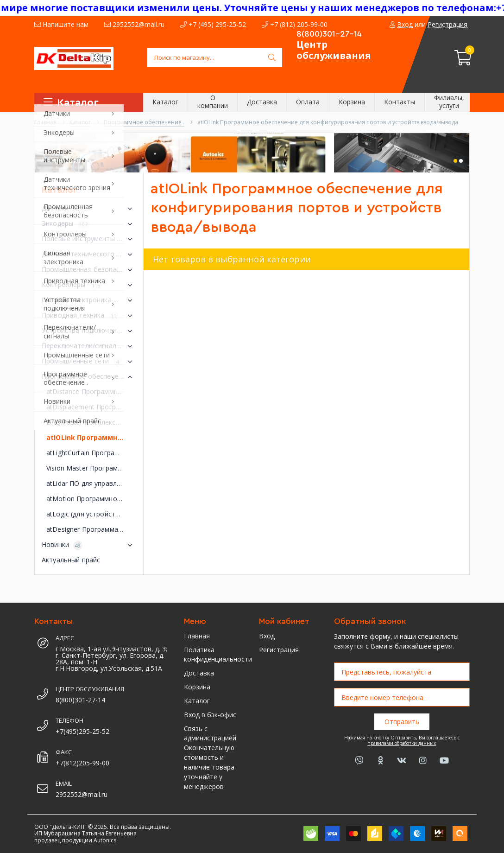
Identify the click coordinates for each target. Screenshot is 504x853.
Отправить (402, 722)
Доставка (199, 673)
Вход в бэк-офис (210, 715)
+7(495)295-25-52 (82, 731)
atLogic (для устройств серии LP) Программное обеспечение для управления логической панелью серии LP (91, 514)
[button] (455, 161)
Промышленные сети (89, 362)
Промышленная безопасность (89, 270)
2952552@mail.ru (134, 24)
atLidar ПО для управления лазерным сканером (91, 483)
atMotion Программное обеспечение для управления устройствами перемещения (91, 499)
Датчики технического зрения (89, 255)
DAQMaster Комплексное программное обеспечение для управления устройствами (91, 422)
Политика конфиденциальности (214, 654)
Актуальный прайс (71, 560)
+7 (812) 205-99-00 (295, 24)
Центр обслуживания (334, 50)
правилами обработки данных (402, 743)
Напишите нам (61, 24)
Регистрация (279, 650)
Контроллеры (89, 285)
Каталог (197, 701)
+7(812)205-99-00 (82, 763)
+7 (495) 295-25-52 (213, 24)
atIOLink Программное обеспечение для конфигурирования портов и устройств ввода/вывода (91, 437)
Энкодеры (89, 224)
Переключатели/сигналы (89, 346)
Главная (197, 636)
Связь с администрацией (210, 733)
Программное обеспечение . (89, 377)
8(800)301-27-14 (329, 34)
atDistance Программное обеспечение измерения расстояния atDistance (91, 391)
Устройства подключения (89, 331)
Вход (267, 636)
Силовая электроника (89, 300)
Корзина (197, 687)
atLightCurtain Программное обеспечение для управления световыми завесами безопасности (91, 453)
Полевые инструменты (89, 239)
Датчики (89, 209)
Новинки (89, 545)
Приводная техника (89, 316)
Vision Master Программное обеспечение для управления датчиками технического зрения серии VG (91, 468)
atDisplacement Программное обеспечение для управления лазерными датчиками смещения (91, 407)
